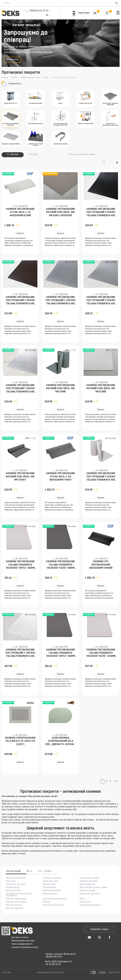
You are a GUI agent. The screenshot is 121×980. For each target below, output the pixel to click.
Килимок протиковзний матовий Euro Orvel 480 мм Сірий (60, 389)
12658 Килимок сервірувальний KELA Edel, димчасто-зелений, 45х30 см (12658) (61, 741)
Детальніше (13, 60)
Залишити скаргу (99, 929)
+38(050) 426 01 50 (53, 957)
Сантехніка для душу (16, 884)
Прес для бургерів (15, 908)
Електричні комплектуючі (55, 899)
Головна (5, 78)
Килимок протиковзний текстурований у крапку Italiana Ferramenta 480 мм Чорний (101, 213)
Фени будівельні (87, 884)
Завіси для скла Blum (90, 894)
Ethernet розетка (14, 905)
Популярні (34, 155)
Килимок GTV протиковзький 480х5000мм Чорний (101, 565)
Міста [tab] (29, 871)
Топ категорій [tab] (13, 871)
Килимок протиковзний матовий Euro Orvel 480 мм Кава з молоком (60, 212)
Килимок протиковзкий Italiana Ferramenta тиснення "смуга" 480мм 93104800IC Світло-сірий (20, 565)
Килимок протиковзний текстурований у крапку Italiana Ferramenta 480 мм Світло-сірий (101, 301)
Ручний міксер (13, 888)
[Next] (119, 781)
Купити (20, 234)
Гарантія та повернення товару (25, 947)
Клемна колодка (87, 891)
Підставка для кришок (16, 902)
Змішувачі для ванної (16, 878)
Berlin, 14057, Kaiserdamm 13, (59, 962)
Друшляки (11, 881)
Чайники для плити (89, 881)
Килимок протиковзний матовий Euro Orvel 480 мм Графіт (20, 477)
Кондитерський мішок (90, 905)
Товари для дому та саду (31, 78)
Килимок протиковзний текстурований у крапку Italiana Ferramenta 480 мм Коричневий (20, 301)
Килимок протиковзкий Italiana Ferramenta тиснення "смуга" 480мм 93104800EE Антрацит (61, 653)
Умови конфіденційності (22, 944)
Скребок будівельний (16, 899)
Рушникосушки (50, 894)
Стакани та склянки (52, 878)
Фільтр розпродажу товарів (82, 155)
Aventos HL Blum (14, 891)
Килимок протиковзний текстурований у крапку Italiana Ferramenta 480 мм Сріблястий (20, 389)
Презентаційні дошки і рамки (93, 888)
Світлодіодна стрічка (89, 878)
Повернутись (11, 84)
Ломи (82, 899)
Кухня (46, 78)
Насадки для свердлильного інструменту (19, 895)
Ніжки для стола (50, 881)
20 (104, 162)
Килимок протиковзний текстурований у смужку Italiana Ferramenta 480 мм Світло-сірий (60, 301)
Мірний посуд (49, 884)
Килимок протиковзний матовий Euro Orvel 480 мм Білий (101, 389)
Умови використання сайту (23, 941)
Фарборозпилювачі (52, 891)
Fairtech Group (57, 973)
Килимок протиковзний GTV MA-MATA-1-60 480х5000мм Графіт (60, 477)
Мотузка (47, 902)
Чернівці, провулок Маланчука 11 (61, 954)
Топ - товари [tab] (45, 871)
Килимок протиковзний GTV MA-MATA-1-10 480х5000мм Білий (20, 212)
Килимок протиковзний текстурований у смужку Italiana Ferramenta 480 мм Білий (20, 653)
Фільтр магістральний (53, 905)
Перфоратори (49, 888)
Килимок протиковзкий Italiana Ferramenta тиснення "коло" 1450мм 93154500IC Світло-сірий (101, 653)
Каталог (14, 78)
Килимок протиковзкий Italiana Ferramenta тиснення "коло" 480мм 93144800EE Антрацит (60, 565)
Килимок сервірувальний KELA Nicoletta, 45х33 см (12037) (20, 741)
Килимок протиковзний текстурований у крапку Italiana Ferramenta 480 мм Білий (101, 477)
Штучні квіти (85, 902)
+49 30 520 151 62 (53, 965)
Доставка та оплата (20, 938)
